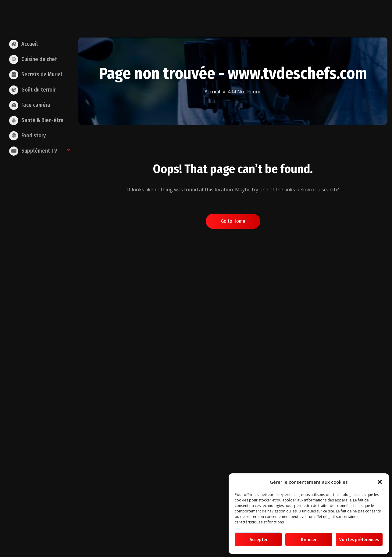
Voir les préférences (359, 540)
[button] (380, 482)
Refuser (309, 540)
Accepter (258, 540)
